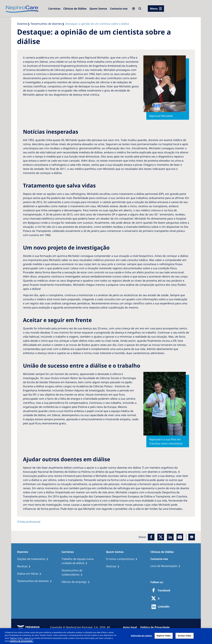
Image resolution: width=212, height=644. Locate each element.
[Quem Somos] (98, 9)
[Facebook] (151, 537)
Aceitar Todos (184, 636)
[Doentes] (24, 552)
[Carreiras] (54, 9)
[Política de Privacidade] (156, 627)
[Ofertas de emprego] (77, 582)
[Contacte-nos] (119, 9)
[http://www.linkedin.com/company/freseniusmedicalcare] (161, 607)
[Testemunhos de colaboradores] (84, 573)
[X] (156, 599)
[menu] (156, 9)
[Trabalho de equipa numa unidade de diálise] (84, 561)
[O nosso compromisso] (123, 559)
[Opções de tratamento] (34, 559)
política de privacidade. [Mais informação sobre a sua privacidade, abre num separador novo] (22, 641)
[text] (29, 522)
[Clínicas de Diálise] (75, 9)
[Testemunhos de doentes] (36, 581)
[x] (161, 537)
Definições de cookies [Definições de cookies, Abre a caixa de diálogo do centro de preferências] (141, 636)
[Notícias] (114, 566)
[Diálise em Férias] (31, 574)
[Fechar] (207, 636)
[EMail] (180, 537)
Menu (154, 9)
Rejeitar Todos (164, 636)
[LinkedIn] (170, 537)
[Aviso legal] (131, 627)
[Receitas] (25, 566)
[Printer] (192, 537)
